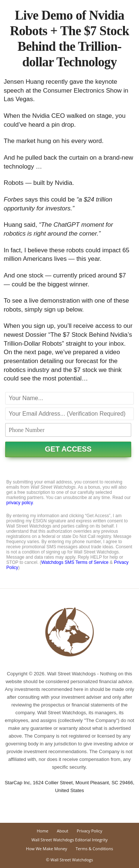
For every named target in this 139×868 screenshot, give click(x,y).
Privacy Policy (90, 831)
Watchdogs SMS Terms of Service (75, 562)
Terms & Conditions (94, 849)
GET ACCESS (68, 449)
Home (42, 831)
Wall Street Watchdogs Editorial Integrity (70, 840)
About (62, 831)
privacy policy (19, 503)
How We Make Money (47, 849)
